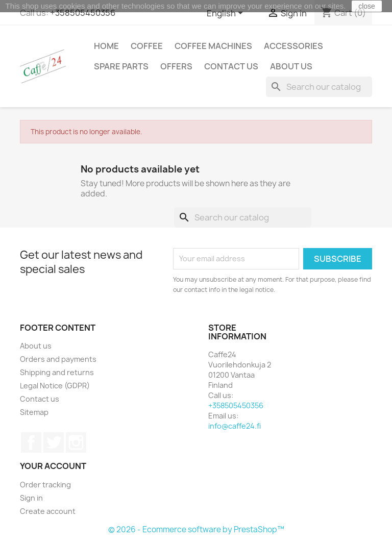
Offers (176, 66)
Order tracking (45, 485)
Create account (48, 511)
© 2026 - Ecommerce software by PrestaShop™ (196, 529)
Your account (53, 466)
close (367, 6)
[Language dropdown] (227, 14)
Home (106, 46)
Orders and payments (58, 359)
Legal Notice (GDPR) (55, 386)
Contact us (231, 66)
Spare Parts (121, 66)
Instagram (76, 442)
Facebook (31, 442)
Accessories (293, 46)
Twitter (54, 442)
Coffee (147, 46)
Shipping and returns (57, 372)
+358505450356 (83, 13)
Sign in (31, 498)
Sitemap (34, 412)
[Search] (319, 87)
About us (291, 66)
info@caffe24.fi (235, 426)
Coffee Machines (213, 46)
